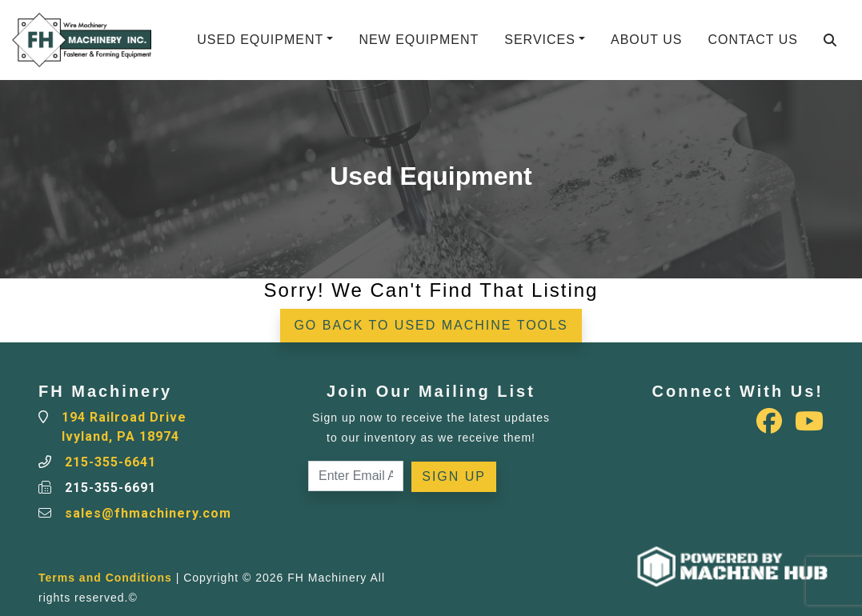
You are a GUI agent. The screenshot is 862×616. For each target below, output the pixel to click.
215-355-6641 (110, 462)
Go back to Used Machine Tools (431, 325)
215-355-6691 (110, 488)
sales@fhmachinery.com (148, 513)
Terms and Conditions (105, 578)
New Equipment (419, 40)
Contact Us (753, 40)
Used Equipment (260, 40)
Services (540, 40)
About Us (647, 40)
